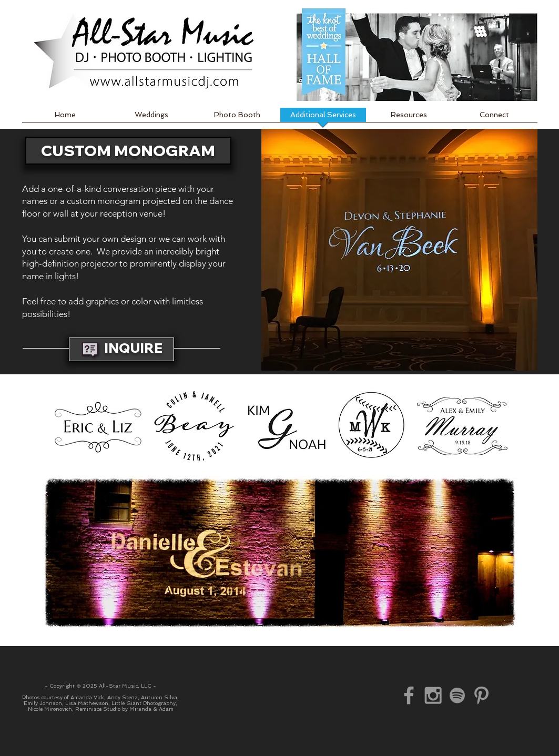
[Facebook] (409, 695)
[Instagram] (433, 695)
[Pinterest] (481, 695)
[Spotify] (457, 695)
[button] (399, 250)
